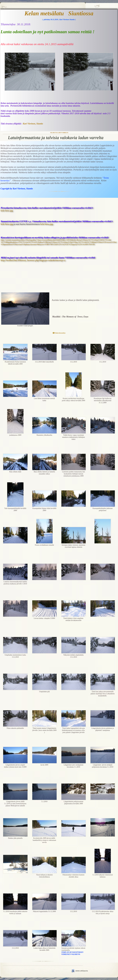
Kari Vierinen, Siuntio (33, 124)
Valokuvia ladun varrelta (59, 133)
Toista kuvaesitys (60, 333)
